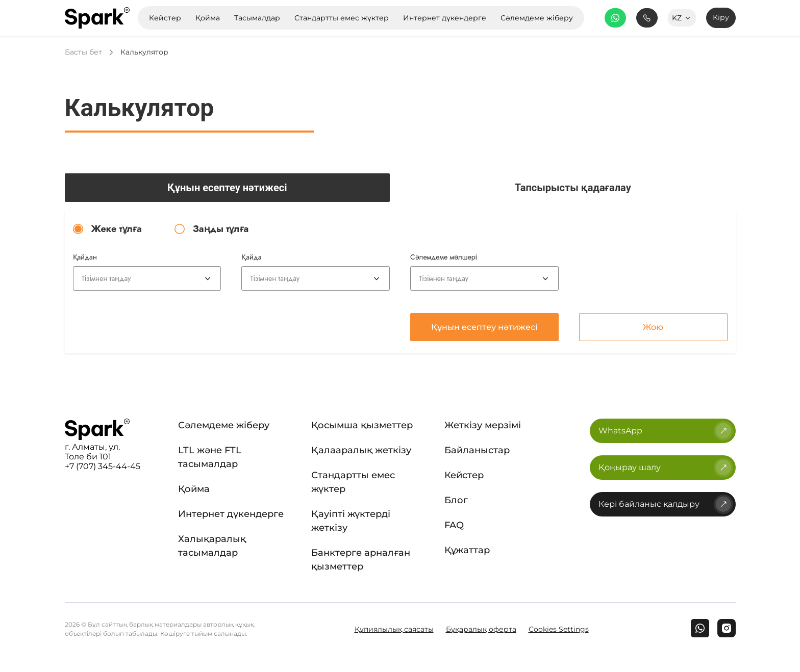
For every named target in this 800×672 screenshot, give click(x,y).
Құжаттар (467, 550)
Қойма (194, 489)
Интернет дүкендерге (231, 514)
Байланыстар (477, 450)
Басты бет (83, 52)
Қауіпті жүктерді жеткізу (351, 521)
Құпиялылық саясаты (394, 629)
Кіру (721, 17)
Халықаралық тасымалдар (212, 546)
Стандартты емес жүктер (353, 482)
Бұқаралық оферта (481, 629)
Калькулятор (144, 52)
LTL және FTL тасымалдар (210, 457)
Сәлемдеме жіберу (224, 425)
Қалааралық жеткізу (361, 450)
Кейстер (464, 475)
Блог (456, 500)
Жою (653, 327)
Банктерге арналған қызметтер (361, 560)
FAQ (454, 525)
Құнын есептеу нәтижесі (484, 327)
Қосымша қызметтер (362, 425)
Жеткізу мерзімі (483, 425)
